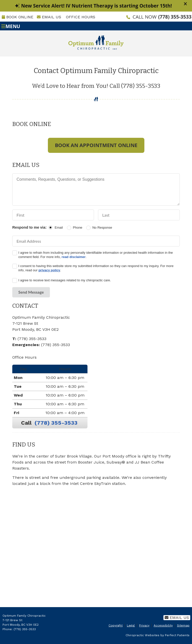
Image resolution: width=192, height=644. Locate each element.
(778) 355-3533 (175, 17)
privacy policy (49, 270)
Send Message (31, 292)
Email (59, 228)
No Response (102, 228)
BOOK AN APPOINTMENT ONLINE (96, 145)
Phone (78, 228)
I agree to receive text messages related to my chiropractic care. (65, 280)
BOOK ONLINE (18, 17)
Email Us (49, 17)
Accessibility (163, 625)
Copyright (116, 625)
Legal (131, 625)
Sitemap (183, 625)
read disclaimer (74, 257)
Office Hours (81, 17)
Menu (11, 26)
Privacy (144, 625)
